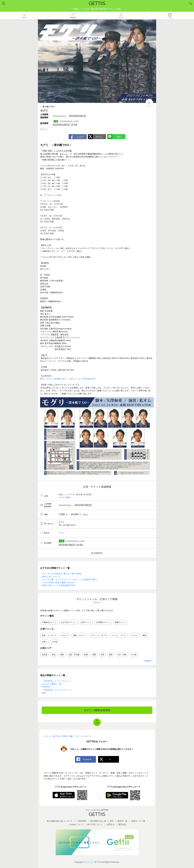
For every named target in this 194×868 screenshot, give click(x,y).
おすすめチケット (68, 622)
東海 (86, 655)
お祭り (45, 642)
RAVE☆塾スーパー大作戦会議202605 (58, 585)
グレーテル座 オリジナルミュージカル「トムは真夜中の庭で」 (70, 579)
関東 (62, 655)
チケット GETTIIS (93, 862)
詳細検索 (148, 661)
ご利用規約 (81, 821)
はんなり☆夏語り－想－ (53, 684)
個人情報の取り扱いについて (60, 821)
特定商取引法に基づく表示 (102, 821)
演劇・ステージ (79, 635)
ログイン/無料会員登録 (97, 710)
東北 (54, 655)
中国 (102, 655)
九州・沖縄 (122, 655)
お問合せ (110, 824)
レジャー (134, 635)
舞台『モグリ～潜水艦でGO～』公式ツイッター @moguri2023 (68, 379)
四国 (111, 655)
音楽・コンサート (49, 635)
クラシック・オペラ (99, 635)
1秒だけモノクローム (51, 577)
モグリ (61, 533)
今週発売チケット (49, 622)
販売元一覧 (123, 821)
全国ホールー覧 (138, 821)
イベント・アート (119, 635)
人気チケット (86, 622)
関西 (94, 655)
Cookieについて (76, 824)
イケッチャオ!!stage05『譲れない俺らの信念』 (63, 574)
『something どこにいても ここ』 (57, 681)
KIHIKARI (46, 687)
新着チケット (120, 622)
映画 (144, 635)
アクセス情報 (64, 497)
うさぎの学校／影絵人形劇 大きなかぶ (59, 582)
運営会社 (122, 824)
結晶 (44, 693)
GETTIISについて (95, 824)
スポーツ (65, 635)
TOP (97, 723)
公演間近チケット (103, 622)
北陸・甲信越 (74, 655)
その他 (55, 642)
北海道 (45, 655)
